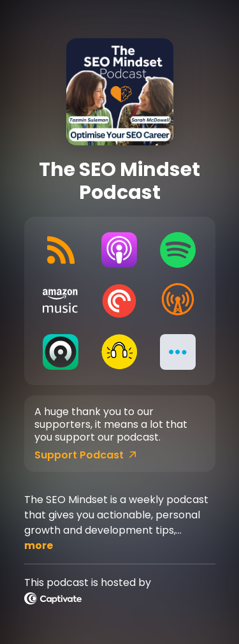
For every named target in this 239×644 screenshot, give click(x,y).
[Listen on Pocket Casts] (119, 301)
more (39, 545)
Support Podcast (85, 455)
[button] (178, 352)
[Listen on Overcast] (178, 301)
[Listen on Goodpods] (119, 352)
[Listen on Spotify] (178, 250)
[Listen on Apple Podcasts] (119, 250)
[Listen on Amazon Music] (61, 301)
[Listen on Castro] (61, 352)
